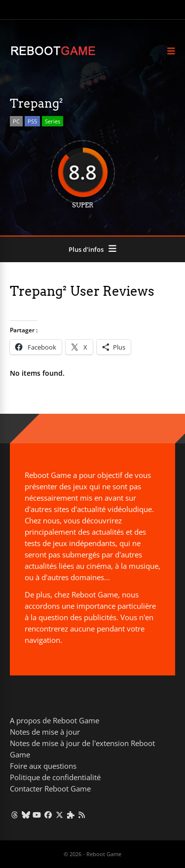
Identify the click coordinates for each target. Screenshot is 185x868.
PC (16, 121)
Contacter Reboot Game (50, 789)
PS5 (32, 121)
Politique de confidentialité (55, 777)
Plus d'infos (86, 249)
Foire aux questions (43, 766)
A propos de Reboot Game (55, 720)
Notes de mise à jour (45, 732)
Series (53, 121)
